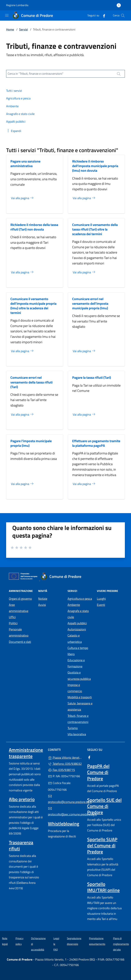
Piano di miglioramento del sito (121, 944)
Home (10, 29)
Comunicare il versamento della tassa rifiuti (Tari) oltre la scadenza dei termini (95, 229)
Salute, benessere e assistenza (80, 706)
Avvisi (42, 605)
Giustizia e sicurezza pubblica (79, 676)
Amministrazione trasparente (26, 753)
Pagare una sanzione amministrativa (25, 164)
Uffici (12, 617)
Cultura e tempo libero (78, 651)
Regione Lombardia (17, 5)
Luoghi (101, 599)
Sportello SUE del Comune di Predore (104, 806)
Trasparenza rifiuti (21, 845)
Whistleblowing (64, 824)
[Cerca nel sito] (123, 16)
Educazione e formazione (76, 663)
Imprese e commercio (75, 688)
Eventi (101, 605)
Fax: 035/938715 (61, 770)
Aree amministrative (19, 608)
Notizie (43, 599)
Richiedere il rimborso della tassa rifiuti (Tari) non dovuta (34, 227)
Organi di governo (20, 599)
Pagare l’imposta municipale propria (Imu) (31, 443)
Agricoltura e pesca (80, 599)
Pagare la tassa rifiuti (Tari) (92, 377)
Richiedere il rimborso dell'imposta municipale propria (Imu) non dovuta (95, 166)
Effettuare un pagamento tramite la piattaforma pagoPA (96, 443)
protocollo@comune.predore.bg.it (65, 799)
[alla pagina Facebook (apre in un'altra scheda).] (103, 15)
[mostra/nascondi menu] (7, 15)
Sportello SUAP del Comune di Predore (102, 845)
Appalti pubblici (77, 623)
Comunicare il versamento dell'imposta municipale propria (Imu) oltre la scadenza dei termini (33, 306)
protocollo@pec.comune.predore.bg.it (65, 812)
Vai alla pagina (22, 198)
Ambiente (74, 605)
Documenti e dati (20, 642)
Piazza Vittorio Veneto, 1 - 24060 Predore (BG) (65, 757)
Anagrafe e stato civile (78, 614)
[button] (14, 131)
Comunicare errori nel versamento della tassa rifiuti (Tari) (31, 382)
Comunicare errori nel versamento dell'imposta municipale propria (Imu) (90, 303)
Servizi (23, 29)
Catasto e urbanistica (75, 639)
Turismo (73, 728)
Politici (13, 623)
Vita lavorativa (77, 734)
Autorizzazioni (77, 629)
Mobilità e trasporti (80, 697)
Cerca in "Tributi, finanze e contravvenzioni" (36, 74)
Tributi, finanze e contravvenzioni (78, 719)
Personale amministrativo (19, 632)
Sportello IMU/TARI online (103, 887)
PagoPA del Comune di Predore (98, 772)
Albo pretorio (22, 799)
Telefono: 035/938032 (65, 764)
